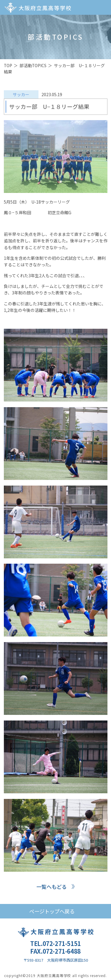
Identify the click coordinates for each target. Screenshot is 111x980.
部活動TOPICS (33, 65)
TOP (8, 65)
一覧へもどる (52, 887)
